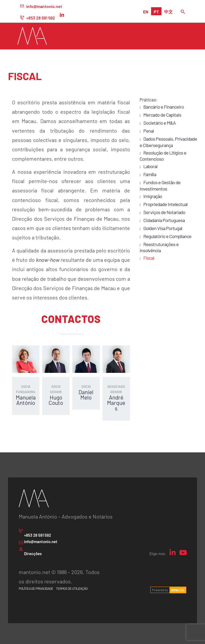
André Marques (116, 403)
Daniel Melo (86, 395)
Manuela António (26, 400)
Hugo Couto (56, 400)
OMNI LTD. (178, 590)
